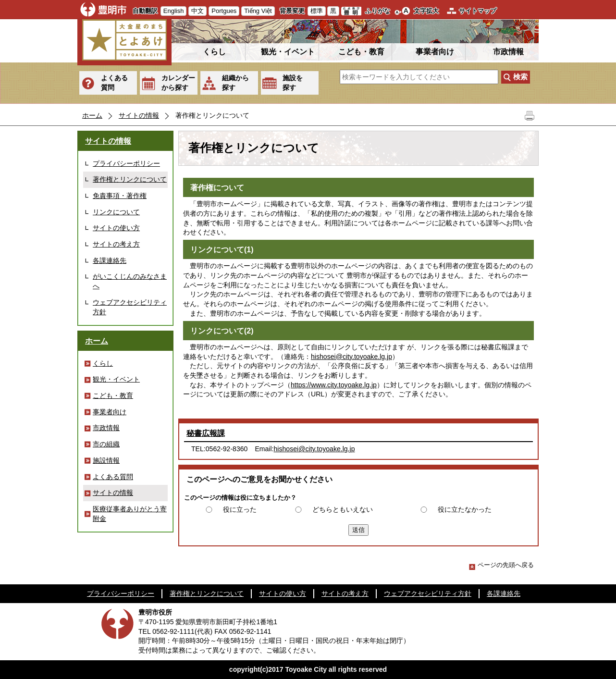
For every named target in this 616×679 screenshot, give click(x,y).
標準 (317, 11)
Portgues (224, 11)
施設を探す (293, 83)
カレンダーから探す (178, 83)
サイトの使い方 (116, 228)
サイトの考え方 (116, 244)
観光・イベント (288, 52)
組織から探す (235, 83)
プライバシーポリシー (126, 163)
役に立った (240, 509)
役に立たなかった (465, 509)
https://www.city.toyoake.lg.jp (334, 385)
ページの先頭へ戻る (501, 565)
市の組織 (106, 444)
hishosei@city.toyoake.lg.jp (351, 357)
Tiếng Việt (258, 11)
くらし (214, 52)
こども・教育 (361, 52)
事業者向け (435, 52)
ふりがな (378, 11)
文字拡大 (426, 11)
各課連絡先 (110, 260)
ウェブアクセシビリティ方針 (130, 307)
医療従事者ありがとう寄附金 (130, 514)
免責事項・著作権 (120, 196)
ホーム (92, 115)
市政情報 (508, 52)
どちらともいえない (343, 509)
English (174, 11)
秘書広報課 (206, 433)
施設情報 (106, 460)
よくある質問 (114, 83)
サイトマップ (478, 11)
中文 (197, 11)
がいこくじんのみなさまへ (130, 281)
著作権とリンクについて (130, 179)
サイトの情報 (139, 115)
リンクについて (116, 212)
